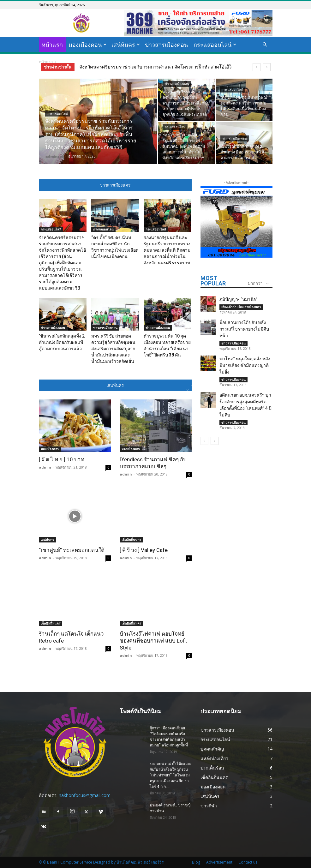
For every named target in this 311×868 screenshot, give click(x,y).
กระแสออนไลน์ (215, 45)
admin (45, 467)
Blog (196, 862)
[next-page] (215, 441)
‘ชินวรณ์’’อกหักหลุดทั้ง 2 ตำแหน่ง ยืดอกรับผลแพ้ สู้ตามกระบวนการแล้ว (62, 342)
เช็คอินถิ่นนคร (131, 540)
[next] (267, 67)
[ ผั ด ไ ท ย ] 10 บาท (62, 459)
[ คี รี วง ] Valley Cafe (144, 550)
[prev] (257, 67)
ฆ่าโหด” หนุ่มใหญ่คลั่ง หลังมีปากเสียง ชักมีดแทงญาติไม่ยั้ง (245, 365)
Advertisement (219, 862)
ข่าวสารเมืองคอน (166, 45)
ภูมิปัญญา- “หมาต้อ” (238, 299)
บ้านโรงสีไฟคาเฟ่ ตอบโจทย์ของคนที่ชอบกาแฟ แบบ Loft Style (153, 641)
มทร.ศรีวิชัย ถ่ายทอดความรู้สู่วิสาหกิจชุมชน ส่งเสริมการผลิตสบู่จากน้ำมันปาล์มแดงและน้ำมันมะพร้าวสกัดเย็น (113, 349)
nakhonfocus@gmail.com (85, 795)
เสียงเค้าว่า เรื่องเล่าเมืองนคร (241, 307)
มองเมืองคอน (87, 45)
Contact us (248, 862)
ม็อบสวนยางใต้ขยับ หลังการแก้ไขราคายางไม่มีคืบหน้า (244, 329)
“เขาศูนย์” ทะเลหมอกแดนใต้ (72, 550)
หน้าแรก (52, 45)
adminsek (54, 156)
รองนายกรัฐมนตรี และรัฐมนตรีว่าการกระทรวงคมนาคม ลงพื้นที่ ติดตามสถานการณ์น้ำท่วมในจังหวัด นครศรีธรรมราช (167, 250)
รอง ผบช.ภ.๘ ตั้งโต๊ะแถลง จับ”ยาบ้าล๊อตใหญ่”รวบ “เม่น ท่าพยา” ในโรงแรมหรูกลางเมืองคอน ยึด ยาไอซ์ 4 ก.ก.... (171, 775)
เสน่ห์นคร (126, 45)
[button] (265, 45)
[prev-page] (204, 441)
